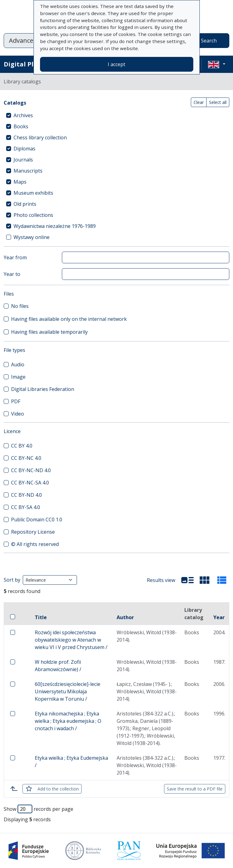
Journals (23, 160)
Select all (218, 102)
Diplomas (24, 149)
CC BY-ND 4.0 (26, 495)
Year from (15, 257)
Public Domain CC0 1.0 (37, 520)
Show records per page (38, 809)
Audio (18, 364)
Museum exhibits (33, 193)
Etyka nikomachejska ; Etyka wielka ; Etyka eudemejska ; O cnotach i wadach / (68, 721)
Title (41, 617)
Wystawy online (32, 237)
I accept (116, 64)
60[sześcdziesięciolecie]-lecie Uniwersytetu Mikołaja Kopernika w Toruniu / (68, 691)
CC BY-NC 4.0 (26, 458)
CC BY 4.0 (22, 446)
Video (18, 414)
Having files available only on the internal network (69, 319)
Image (18, 377)
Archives (23, 115)
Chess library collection (40, 137)
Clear (199, 102)
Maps (20, 182)
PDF (16, 401)
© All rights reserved (35, 544)
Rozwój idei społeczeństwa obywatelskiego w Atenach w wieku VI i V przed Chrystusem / (71, 640)
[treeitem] (116, 115)
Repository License (33, 532)
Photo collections (33, 215)
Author (125, 617)
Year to (12, 274)
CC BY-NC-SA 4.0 (30, 483)
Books (21, 126)
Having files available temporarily (49, 332)
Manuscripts (28, 171)
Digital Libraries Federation (43, 389)
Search (209, 41)
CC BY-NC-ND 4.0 (31, 470)
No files (20, 306)
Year (219, 617)
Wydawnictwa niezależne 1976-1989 (55, 226)
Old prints (25, 204)
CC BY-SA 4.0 (26, 507)
